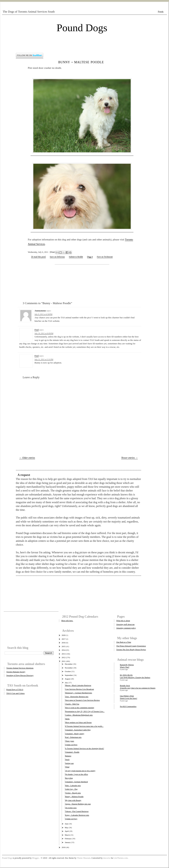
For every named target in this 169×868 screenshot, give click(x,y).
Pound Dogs (82, 28)
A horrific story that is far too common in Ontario (138, 688)
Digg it (90, 257)
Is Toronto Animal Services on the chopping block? (84, 748)
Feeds (161, 12)
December (69, 664)
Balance (68, 756)
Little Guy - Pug (71, 789)
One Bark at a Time (124, 642)
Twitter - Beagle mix (73, 793)
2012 (64, 657)
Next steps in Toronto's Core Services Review (82, 700)
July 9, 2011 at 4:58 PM (43, 314)
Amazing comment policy (126, 628)
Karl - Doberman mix (73, 737)
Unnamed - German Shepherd (76, 782)
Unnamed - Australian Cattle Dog (78, 730)
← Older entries (27, 458)
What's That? (125, 667)
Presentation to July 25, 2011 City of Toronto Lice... (85, 711)
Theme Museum (84, 858)
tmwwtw (107, 858)
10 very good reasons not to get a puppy (80, 771)
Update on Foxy (71, 819)
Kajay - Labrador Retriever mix (77, 815)
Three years (70, 741)
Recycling (69, 778)
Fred (37, 330)
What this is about (123, 621)
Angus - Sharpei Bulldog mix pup (78, 804)
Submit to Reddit (76, 257)
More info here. (67, 621)
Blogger (35, 858)
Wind (67, 767)
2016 (64, 643)
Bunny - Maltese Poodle (81, 62)
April (67, 831)
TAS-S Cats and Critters (15, 693)
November (69, 668)
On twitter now (71, 808)
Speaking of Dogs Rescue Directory (20, 675)
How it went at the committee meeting (80, 708)
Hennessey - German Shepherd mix (78, 693)
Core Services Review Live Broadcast (79, 689)
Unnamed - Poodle (72, 752)
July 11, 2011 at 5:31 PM (44, 359)
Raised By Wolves (127, 665)
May (66, 828)
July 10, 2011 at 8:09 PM (44, 333)
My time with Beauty (73, 800)
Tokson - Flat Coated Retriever (77, 811)
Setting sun (69, 763)
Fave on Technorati (105, 257)
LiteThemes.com (121, 858)
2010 (64, 847)
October (68, 671)
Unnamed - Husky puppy (75, 734)
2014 (64, 650)
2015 (64, 646)
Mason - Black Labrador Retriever (78, 685)
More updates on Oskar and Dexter (78, 722)
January (68, 842)
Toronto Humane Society (16, 672)
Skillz (67, 719)
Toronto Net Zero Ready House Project (131, 649)
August (67, 679)
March (67, 835)
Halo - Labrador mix (73, 785)
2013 (64, 654)
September (69, 675)
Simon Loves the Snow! (129, 698)
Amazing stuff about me (125, 624)
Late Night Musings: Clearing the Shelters (135, 677)
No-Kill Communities (128, 706)
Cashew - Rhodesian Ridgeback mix (79, 715)
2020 (64, 635)
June (66, 824)
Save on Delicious (57, 257)
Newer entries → (129, 458)
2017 (64, 639)
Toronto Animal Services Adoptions (20, 668)
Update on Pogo (71, 745)
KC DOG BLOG (126, 675)
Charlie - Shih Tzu (72, 704)
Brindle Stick (125, 686)
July (66, 683)
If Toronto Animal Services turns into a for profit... (84, 726)
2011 (64, 661)
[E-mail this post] (38, 257)
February (68, 839)
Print (52, 252)
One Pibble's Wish (127, 696)
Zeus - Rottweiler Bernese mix (77, 697)
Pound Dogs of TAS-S (15, 689)
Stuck (67, 759)
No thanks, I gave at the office (77, 774)
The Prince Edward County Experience (131, 646)
